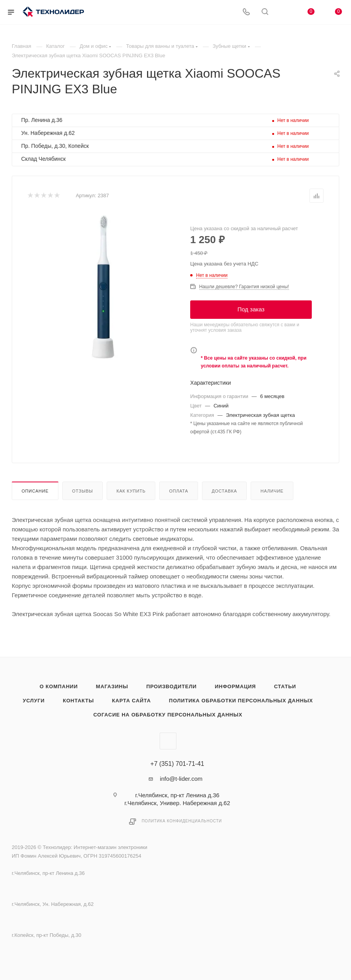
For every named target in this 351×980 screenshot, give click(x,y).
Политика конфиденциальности (182, 821)
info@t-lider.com (181, 779)
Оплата (179, 491)
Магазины (112, 686)
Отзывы (83, 491)
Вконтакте (168, 741)
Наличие (272, 491)
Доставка (225, 491)
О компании (59, 686)
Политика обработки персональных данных (241, 701)
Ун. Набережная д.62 (48, 133)
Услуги (34, 701)
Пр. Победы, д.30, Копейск (55, 146)
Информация (236, 686)
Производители (172, 686)
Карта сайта (132, 701)
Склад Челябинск (43, 159)
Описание (35, 491)
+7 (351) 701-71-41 (177, 764)
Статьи (285, 686)
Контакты (78, 701)
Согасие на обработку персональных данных (168, 715)
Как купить (131, 491)
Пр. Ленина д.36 (42, 120)
